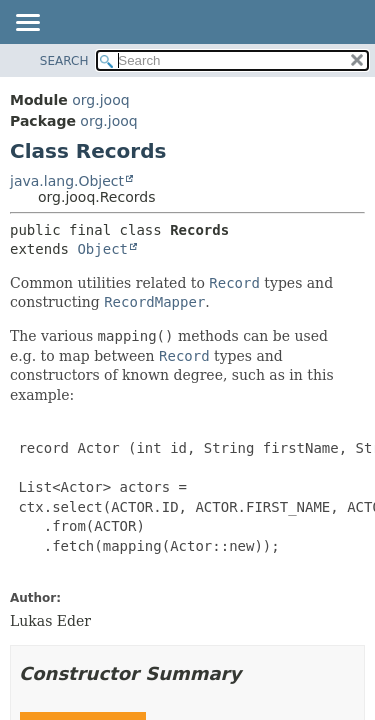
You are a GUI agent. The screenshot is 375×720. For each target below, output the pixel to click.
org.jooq (100, 100)
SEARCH (64, 61)
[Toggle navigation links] (27, 24)
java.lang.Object (67, 181)
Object (102, 249)
